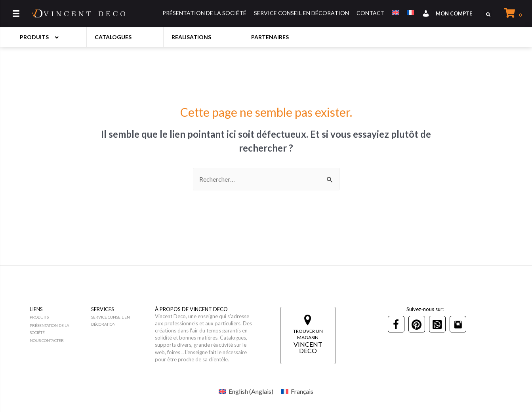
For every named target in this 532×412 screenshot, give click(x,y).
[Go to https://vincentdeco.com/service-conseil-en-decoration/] (123, 321)
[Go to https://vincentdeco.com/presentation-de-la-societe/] (59, 329)
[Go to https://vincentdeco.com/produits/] (59, 317)
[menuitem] (246, 391)
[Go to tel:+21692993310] (437, 324)
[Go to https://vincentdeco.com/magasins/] (308, 335)
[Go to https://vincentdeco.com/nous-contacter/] (59, 341)
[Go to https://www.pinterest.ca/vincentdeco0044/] (417, 324)
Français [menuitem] (302, 391)
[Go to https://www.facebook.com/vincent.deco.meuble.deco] (396, 324)
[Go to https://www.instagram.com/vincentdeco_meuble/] (458, 324)
